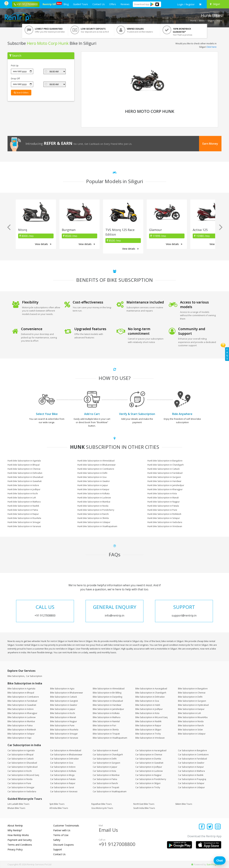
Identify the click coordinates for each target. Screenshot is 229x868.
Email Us (108, 830)
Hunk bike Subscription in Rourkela (24, 518)
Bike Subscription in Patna (20, 725)
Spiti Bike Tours (57, 804)
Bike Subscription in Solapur (21, 734)
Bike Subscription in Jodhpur (149, 709)
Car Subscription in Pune (19, 783)
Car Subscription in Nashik (191, 775)
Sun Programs (214, 864)
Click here (211, 47)
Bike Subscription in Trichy (148, 734)
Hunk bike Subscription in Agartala (24, 461)
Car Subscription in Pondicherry (151, 779)
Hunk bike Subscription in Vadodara (165, 522)
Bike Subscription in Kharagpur (22, 713)
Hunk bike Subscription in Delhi (92, 473)
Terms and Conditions (20, 845)
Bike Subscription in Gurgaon (192, 701)
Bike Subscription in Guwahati (22, 705)
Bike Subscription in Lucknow (21, 717)
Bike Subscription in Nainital (106, 721)
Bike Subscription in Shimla (106, 730)
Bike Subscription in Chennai (192, 693)
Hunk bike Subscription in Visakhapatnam (97, 526)
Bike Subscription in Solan (190, 730)
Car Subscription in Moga (62, 775)
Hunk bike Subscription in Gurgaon (164, 477)
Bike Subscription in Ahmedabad (109, 689)
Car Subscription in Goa (62, 763)
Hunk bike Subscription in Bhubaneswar (97, 465)
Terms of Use (61, 835)
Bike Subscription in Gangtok (64, 701)
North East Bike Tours (144, 804)
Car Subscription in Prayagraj (192, 779)
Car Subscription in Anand (105, 750)
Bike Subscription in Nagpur (64, 721)
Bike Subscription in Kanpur (191, 709)
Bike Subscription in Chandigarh (151, 693)
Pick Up (15, 65)
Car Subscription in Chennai (149, 755)
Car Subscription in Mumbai (106, 775)
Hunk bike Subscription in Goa (92, 477)
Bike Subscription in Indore (21, 709)
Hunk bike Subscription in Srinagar (24, 522)
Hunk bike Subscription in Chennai (24, 469)
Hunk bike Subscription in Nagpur (164, 502)
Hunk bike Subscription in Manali (163, 498)
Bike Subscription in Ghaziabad (108, 701)
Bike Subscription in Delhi (190, 697)
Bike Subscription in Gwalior (64, 705)
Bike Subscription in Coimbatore (23, 697)
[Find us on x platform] (210, 827)
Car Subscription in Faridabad (192, 759)
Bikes (202, 21)
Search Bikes (21, 93)
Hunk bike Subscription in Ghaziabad (25, 477)
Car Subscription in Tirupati (106, 787)
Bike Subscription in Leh (189, 713)
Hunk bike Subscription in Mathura (24, 502)
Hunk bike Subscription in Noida (93, 506)
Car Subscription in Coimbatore (193, 755)
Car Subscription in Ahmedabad (66, 750)
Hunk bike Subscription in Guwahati (25, 481)
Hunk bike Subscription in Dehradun (25, 473)
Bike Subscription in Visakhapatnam (110, 738)
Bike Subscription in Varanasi (64, 738)
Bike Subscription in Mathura (107, 717)
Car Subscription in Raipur (63, 783)
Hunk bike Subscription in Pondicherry (96, 510)
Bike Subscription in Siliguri (148, 730)
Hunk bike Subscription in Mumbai (94, 502)
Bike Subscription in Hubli (148, 705)
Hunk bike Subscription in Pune (162, 510)
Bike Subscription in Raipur (148, 725)
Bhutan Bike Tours (16, 808)
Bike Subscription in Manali (63, 717)
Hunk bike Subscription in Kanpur (93, 489)
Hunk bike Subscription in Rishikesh (164, 514)
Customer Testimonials (66, 826)
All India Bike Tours (59, 808)
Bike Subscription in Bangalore (193, 689)
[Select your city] (217, 4)
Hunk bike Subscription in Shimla (93, 518)
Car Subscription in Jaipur (105, 767)
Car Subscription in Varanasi (64, 791)
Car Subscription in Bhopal (20, 755)
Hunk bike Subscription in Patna (23, 510)
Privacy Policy (15, 849)
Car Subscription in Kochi (20, 771)
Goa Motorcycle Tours (102, 808)
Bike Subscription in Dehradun (150, 697)
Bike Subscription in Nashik (148, 721)
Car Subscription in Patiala (63, 779)
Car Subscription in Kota (104, 771)
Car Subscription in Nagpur (148, 775)
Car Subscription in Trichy (148, 787)
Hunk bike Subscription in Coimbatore (96, 469)
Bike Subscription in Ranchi (191, 725)
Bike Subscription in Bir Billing (107, 693)
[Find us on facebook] (202, 827)
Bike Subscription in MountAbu (193, 717)
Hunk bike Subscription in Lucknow (94, 498)
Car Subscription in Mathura (191, 771)
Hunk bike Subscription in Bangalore (165, 461)
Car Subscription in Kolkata (63, 771)
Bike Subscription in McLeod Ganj (151, 717)
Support (58, 849)
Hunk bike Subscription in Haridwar (164, 481)
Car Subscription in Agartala (21, 750)
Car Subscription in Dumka (148, 759)
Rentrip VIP (50, 4)
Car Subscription (34, 676)
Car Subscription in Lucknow (149, 771)
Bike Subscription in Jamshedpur (108, 709)
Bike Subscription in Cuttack (63, 697)
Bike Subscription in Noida (191, 721)
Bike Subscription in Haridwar (107, 705)
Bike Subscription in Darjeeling (107, 697)
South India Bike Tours (144, 808)
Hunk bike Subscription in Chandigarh (166, 465)
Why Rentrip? (15, 830)
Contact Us (99, 4)
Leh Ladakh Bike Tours (18, 804)
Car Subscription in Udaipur (191, 787)
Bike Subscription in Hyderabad (193, 705)
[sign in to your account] (186, 4)
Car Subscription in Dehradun (64, 759)
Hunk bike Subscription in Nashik (23, 506)
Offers (113, 4)
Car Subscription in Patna (105, 779)
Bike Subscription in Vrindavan (150, 738)
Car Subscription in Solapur (191, 783)
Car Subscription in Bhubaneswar (66, 755)
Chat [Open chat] (220, 860)
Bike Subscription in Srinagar (64, 734)
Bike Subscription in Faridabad (22, 701)
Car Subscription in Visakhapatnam (110, 791)
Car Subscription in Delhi (105, 759)
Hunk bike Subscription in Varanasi (24, 526)
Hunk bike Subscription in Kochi (23, 493)
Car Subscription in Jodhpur (149, 767)
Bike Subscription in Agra (62, 689)
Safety (57, 840)
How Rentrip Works (18, 835)
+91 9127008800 (117, 844)
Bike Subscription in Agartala (21, 689)
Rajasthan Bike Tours (101, 804)
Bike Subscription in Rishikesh (22, 730)
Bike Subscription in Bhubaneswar (67, 693)
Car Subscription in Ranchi (105, 783)
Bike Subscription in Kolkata (106, 713)
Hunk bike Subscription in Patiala (163, 506)
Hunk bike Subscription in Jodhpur (24, 489)
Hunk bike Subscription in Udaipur (94, 522)
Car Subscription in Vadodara (22, 791)
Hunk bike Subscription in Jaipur (93, 485)
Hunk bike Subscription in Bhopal (24, 465)
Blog (66, 4)
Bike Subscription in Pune (62, 725)
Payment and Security (20, 840)
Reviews (125, 4)
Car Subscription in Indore (63, 767)
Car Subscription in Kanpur (191, 767)
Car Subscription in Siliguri (148, 783)
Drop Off (15, 78)
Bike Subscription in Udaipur (192, 734)
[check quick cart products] (200, 4)
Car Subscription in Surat (62, 787)
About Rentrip (15, 826)
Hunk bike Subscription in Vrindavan (165, 526)
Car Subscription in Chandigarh (108, 755)
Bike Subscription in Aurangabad (151, 689)
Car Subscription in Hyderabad (23, 767)
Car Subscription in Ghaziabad (22, 763)
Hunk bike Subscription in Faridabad (165, 473)
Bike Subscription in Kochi (63, 713)
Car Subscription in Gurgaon (106, 763)
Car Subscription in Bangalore (192, 750)
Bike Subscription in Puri (104, 725)
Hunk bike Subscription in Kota (162, 493)
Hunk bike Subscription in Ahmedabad (96, 461)
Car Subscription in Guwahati (149, 763)
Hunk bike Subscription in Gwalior (94, 481)
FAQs (227, 354)
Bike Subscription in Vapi (19, 738)
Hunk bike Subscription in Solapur (164, 518)
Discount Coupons (63, 845)
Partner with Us (62, 830)
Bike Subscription (16, 676)
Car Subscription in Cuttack (21, 759)
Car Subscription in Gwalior (191, 763)
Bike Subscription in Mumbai (21, 721)
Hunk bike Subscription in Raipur (23, 514)
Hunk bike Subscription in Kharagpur (165, 489)
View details (43, 244)
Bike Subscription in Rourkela (64, 730)
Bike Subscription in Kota (147, 713)
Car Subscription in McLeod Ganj (23, 775)
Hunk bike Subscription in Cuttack (163, 469)
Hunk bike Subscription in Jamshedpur (166, 485)
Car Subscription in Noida (20, 779)
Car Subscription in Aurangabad (151, 750)
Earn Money (210, 144)
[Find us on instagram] (218, 827)
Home (193, 21)
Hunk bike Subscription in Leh (22, 498)
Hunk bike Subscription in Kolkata (93, 493)
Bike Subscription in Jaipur (63, 709)
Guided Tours (81, 4)
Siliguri (211, 21)
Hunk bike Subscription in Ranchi (93, 514)
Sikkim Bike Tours (184, 804)
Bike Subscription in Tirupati (106, 734)
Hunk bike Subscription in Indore (23, 485)
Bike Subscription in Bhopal (21, 693)
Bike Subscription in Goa (147, 701)
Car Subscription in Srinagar (21, 787)
